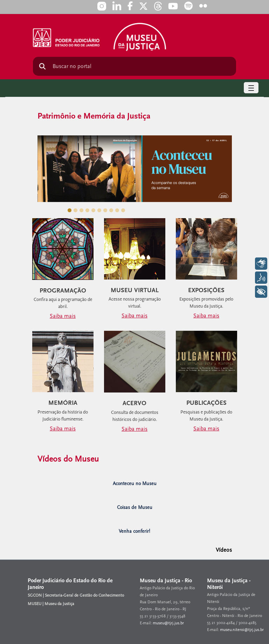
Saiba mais (63, 316)
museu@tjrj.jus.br (168, 623)
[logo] (140, 34)
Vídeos (224, 550)
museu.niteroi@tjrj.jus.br (242, 630)
